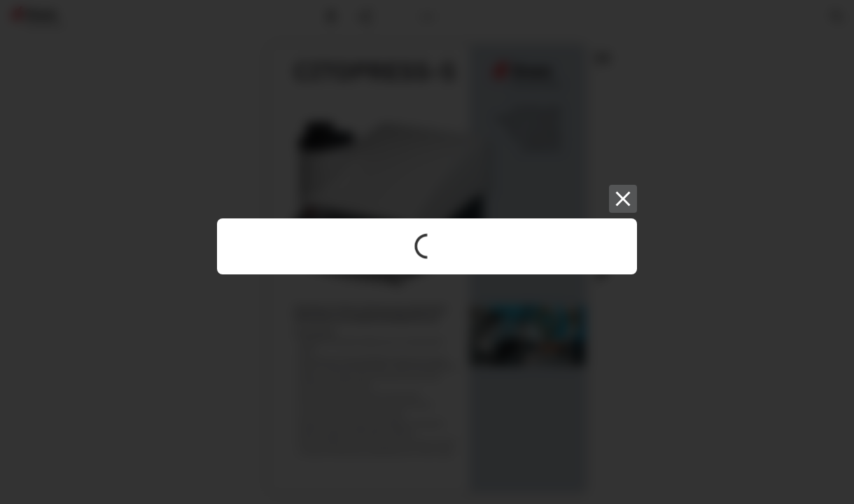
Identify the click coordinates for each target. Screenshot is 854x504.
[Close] (623, 199)
